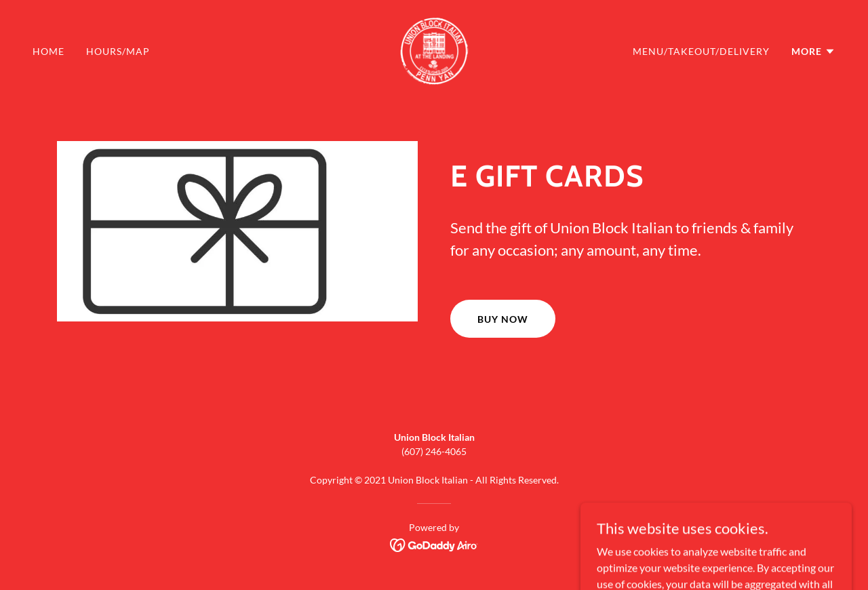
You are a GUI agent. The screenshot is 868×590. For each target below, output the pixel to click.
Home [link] (48, 51)
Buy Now (503, 319)
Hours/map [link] (118, 51)
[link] (434, 50)
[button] (813, 52)
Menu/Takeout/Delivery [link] (701, 51)
